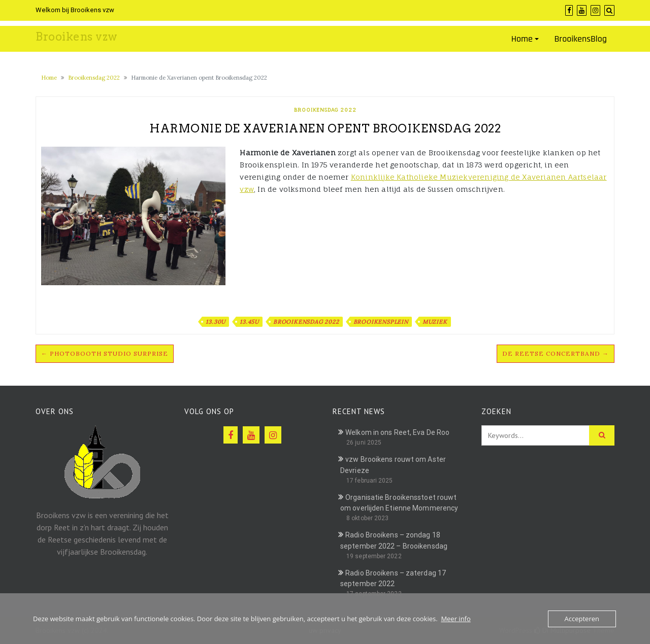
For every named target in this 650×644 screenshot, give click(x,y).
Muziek (435, 322)
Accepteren (582, 619)
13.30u (216, 322)
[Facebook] (569, 10)
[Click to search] (602, 435)
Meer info (456, 619)
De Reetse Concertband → (556, 353)
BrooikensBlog (580, 39)
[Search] (609, 10)
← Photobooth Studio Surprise (105, 353)
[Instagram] (595, 10)
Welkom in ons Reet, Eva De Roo (397, 432)
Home (522, 39)
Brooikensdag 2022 (94, 78)
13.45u (249, 322)
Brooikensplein (381, 322)
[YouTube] (582, 10)
